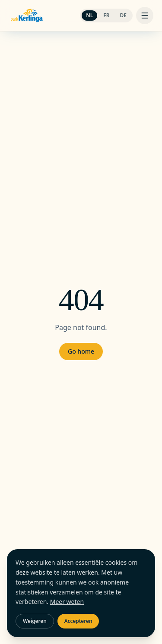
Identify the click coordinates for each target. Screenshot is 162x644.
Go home (81, 351)
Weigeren (35, 621)
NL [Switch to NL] (89, 15)
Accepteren (78, 621)
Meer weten (67, 602)
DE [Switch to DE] (123, 15)
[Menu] (145, 16)
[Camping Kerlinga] (27, 16)
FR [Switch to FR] (106, 15)
